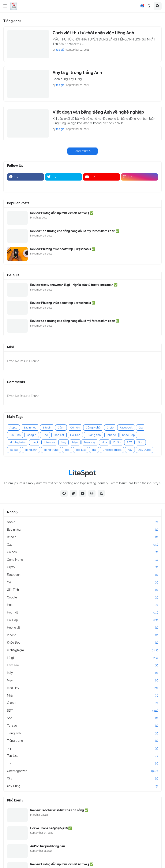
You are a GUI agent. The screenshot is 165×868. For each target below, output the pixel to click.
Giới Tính (15, 435)
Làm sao (49, 442)
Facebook (126, 428)
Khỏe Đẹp (128, 435)
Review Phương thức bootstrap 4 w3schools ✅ (63, 249)
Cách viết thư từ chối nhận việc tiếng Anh (93, 33)
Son (141, 442)
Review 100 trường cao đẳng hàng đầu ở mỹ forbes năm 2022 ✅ (75, 231)
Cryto (110, 428)
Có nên (75, 428)
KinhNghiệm (18, 442)
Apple (13, 428)
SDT (129, 442)
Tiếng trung (51, 450)
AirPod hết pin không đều (48, 846)
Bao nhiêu (30, 428)
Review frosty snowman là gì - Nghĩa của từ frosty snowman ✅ (74, 285)
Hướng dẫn (94, 435)
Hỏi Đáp (75, 435)
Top (67, 450)
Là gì (35, 442)
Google (32, 435)
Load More (81, 151)
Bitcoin (47, 428)
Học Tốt (59, 435)
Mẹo (75, 442)
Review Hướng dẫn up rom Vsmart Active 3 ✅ (62, 213)
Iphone (111, 435)
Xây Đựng (145, 450)
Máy (63, 442)
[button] (5, 6)
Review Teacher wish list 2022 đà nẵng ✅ (59, 810)
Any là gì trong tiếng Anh (77, 72)
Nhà (104, 442)
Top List (81, 450)
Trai (94, 450)
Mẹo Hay (90, 442)
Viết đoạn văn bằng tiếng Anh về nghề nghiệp (98, 112)
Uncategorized (112, 450)
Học (45, 435)
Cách (61, 428)
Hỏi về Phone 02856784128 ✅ (51, 828)
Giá (141, 428)
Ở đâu (117, 442)
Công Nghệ (93, 428)
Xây (130, 450)
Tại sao (14, 450)
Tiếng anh (31, 450)
